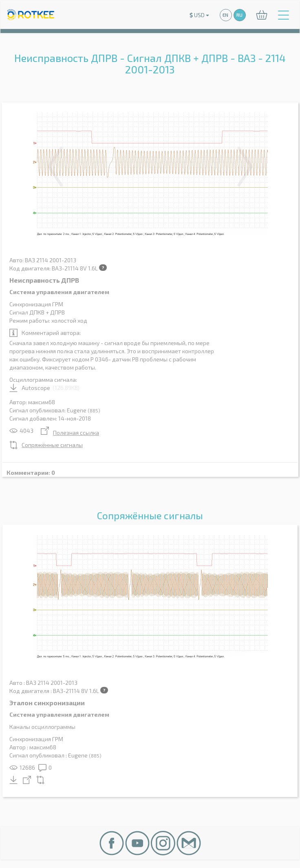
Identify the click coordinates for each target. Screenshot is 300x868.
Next (245, 166)
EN (225, 15)
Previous (55, 166)
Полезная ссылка (70, 433)
